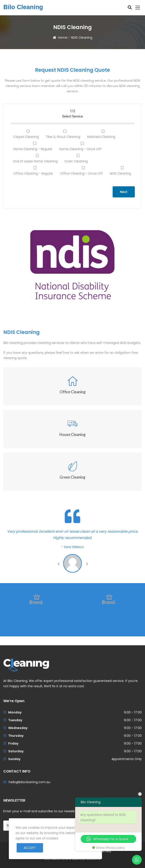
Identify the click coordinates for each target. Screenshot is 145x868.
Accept (30, 848)
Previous (58, 564)
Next (124, 192)
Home (63, 38)
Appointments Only (127, 759)
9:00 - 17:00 (133, 712)
